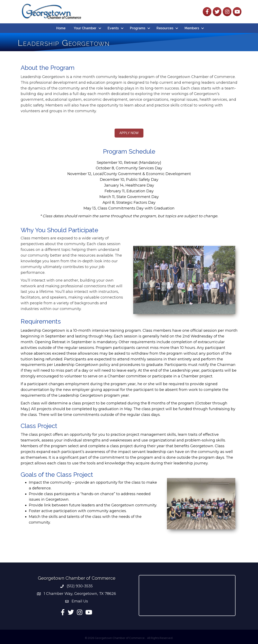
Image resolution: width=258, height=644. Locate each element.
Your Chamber (85, 28)
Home (61, 28)
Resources (165, 28)
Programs (138, 28)
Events (113, 28)
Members (192, 28)
